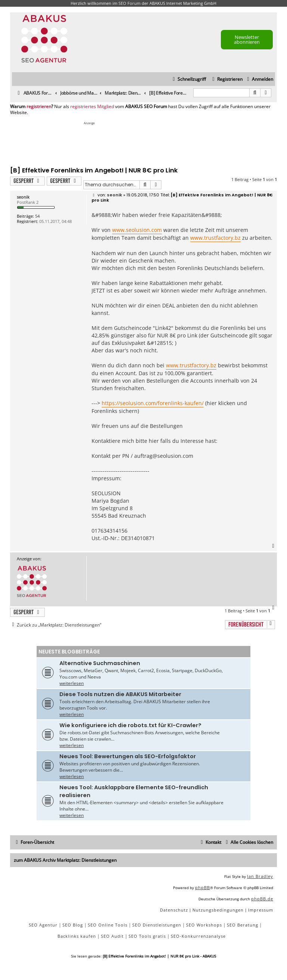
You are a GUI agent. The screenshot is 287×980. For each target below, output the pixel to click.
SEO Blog (73, 925)
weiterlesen (72, 683)
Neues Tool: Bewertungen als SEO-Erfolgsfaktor (128, 756)
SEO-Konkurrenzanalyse (198, 936)
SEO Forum (129, 3)
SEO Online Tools (108, 925)
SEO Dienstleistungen (157, 925)
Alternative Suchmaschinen (100, 663)
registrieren (39, 107)
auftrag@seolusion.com (164, 456)
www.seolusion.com (137, 230)
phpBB (203, 887)
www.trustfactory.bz (215, 238)
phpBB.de (262, 899)
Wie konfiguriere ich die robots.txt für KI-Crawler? (130, 725)
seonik (23, 197)
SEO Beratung (243, 925)
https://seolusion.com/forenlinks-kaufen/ (153, 403)
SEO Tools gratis (147, 936)
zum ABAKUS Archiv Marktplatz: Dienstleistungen (65, 860)
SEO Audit (112, 936)
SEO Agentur (43, 925)
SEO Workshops (204, 925)
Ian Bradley (260, 876)
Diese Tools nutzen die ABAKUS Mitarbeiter (120, 694)
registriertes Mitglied (92, 107)
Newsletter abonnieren (247, 39)
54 (37, 216)
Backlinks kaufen (77, 936)
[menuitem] (259, 79)
